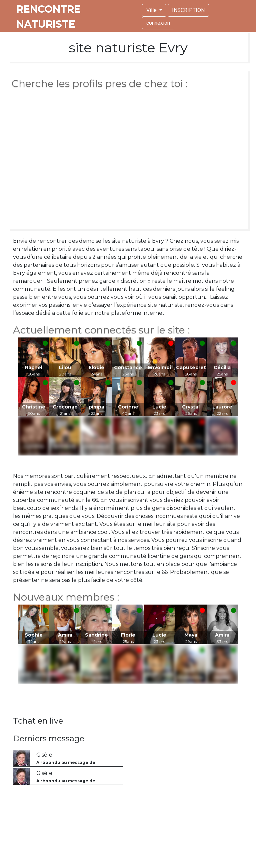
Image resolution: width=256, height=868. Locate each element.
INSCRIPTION (188, 10)
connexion (158, 23)
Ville (152, 10)
